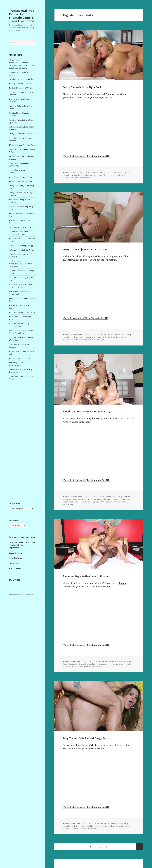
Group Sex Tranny (70, 499)
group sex (126, 499)
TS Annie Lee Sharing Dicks (20, 181)
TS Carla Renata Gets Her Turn (22, 145)
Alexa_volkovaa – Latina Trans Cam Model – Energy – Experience (22, 545)
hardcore (112, 175)
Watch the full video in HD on (86, 156)
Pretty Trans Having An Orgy (21, 246)
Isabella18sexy (15, 558)
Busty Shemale (124, 497)
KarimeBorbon (15, 553)
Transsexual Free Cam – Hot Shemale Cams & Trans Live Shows (22, 16)
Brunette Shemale (118, 335)
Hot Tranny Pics (27, 595)
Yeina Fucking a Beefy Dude (21, 177)
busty (94, 337)
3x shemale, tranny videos (14, 595)
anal (76, 175)
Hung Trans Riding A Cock (20, 227)
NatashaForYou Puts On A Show (22, 250)
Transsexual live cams (23, 537)
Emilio (96, 172)
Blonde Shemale (117, 172)
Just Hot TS (21, 595)
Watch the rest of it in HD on (85, 318)
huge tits (120, 826)
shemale (127, 175)
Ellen (105, 175)
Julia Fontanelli (81, 502)
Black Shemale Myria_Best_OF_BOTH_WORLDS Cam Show (22, 264)
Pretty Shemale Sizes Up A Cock (22, 134)
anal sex (86, 826)
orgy (97, 502)
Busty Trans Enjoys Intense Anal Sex (85, 249)
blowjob (88, 175)
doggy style (102, 337)
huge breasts (122, 337)
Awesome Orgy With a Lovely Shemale (86, 576)
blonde (81, 175)
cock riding (97, 175)
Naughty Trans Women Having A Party (86, 411)
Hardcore (75, 337)
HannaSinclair (15, 568)
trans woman (101, 340)
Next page (140, 847)
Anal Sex (106, 172)
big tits (93, 499)
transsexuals (85, 178)
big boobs (87, 337)
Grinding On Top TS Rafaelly (21, 79)
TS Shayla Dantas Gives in (20, 358)
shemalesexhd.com (71, 178)
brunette (108, 499)
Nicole (127, 826)
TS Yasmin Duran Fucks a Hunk (22, 312)
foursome (117, 499)
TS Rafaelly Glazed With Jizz (21, 88)
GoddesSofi (14, 563)
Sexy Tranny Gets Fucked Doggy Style (86, 738)
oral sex (120, 175)
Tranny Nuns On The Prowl (20, 83)
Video (67, 172)
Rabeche (66, 340)
